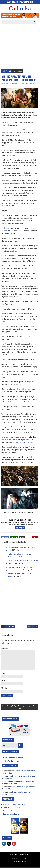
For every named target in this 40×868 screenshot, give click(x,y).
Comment (19, 71)
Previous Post (10, 626)
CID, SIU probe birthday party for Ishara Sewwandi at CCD (18, 772)
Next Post (31, 626)
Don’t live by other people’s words (13, 811)
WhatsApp (14, 537)
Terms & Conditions (20, 861)
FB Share (5, 537)
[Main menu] (19, 22)
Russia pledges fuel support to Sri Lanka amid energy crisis (18, 777)
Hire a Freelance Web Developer (14, 758)
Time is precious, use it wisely (12, 808)
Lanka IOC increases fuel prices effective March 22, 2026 (18, 788)
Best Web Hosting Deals (12, 761)
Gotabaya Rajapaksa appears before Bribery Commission (17, 793)
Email (4, 681)
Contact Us (29, 859)
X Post (22, 537)
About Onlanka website (16, 859)
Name (4, 673)
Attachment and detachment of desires (15, 804)
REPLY (35, 537)
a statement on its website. (24, 442)
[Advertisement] (20, 46)
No (14, 71)
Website (4, 688)
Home (4, 706)
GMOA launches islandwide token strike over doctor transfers (18, 782)
